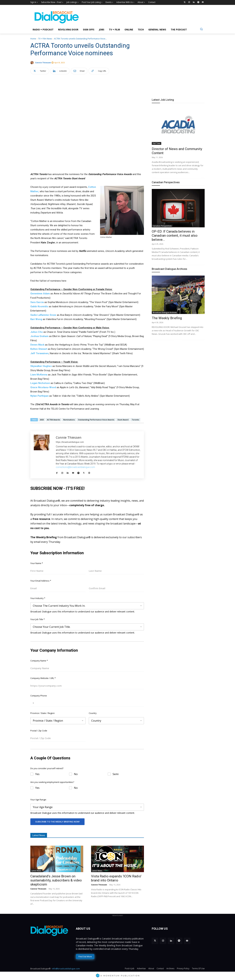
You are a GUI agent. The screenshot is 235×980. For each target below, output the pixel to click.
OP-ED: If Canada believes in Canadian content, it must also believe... (175, 236)
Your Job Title (38, 619)
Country (93, 713)
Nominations (69, 420)
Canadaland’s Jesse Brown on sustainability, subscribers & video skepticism (56, 880)
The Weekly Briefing (167, 318)
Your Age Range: (38, 800)
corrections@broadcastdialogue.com (75, 467)
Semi (116, 774)
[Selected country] (33, 703)
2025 (42, 420)
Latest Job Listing (163, 100)
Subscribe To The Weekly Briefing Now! (57, 822)
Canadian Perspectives (166, 182)
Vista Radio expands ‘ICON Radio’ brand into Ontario (116, 878)
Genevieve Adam (40, 294)
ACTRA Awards (54, 420)
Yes (37, 774)
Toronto (135, 420)
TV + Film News (45, 39)
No (76, 774)
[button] (201, 29)
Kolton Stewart (39, 349)
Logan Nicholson (40, 383)
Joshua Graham (39, 336)
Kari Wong (36, 319)
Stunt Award (123, 420)
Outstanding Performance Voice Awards (96, 420)
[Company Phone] (87, 703)
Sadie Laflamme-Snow (43, 315)
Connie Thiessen (43, 63)
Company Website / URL (43, 678)
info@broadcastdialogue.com (66, 969)
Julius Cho (37, 332)
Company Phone (39, 696)
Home (33, 39)
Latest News (36, 871)
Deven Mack (37, 345)
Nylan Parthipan (39, 396)
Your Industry (38, 598)
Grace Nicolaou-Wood (43, 387)
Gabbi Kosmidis (39, 306)
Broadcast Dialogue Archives (169, 269)
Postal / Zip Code (39, 731)
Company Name (39, 661)
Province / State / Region (43, 713)
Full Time (157, 143)
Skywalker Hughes (41, 366)
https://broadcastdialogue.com (70, 442)
